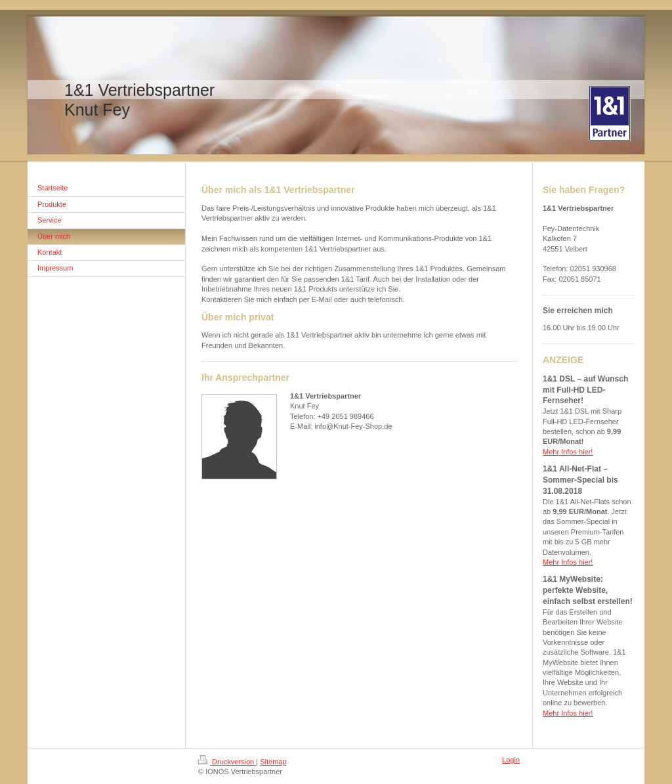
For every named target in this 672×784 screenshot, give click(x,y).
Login (511, 760)
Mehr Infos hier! (568, 452)
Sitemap (273, 762)
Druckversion (227, 762)
